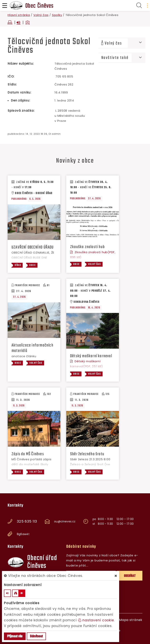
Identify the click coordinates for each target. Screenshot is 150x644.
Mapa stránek (131, 620)
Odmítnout (36, 636)
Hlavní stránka (19, 15)
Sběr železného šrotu (87, 454)
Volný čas (41, 15)
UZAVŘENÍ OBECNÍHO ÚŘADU (33, 247)
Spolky (57, 15)
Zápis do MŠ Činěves (28, 454)
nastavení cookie (96, 620)
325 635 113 (27, 521)
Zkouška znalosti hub (87, 247)
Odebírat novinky (81, 547)
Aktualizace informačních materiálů (32, 348)
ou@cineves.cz (65, 521)
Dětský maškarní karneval (91, 356)
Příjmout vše (15, 636)
